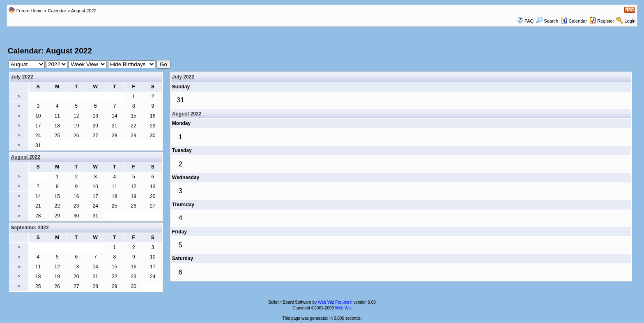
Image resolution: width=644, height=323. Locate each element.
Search (547, 21)
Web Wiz (343, 308)
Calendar (57, 11)
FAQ (529, 21)
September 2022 (30, 228)
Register (606, 21)
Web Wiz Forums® (335, 302)
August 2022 (187, 114)
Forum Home (30, 11)
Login (630, 21)
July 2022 (22, 77)
